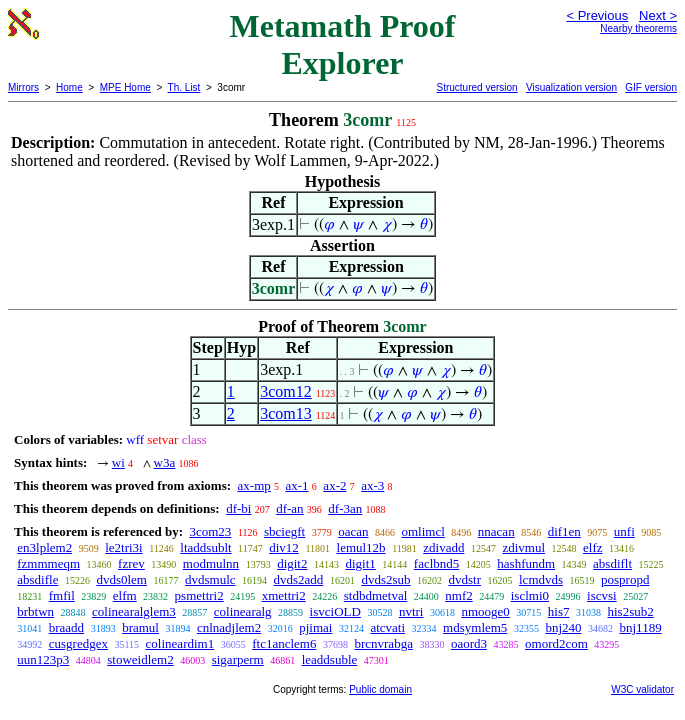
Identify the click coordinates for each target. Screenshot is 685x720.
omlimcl (422, 531)
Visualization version (571, 87)
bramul (140, 627)
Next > (658, 15)
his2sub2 (631, 611)
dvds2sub (385, 579)
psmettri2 (199, 595)
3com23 (210, 531)
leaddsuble (330, 659)
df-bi (238, 508)
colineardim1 (180, 643)
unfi (624, 531)
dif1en (564, 531)
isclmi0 (530, 595)
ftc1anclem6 (284, 643)
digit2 (292, 563)
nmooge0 (485, 611)
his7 (559, 611)
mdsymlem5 (475, 627)
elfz (592, 547)
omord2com (556, 643)
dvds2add (299, 579)
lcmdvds (541, 579)
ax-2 (334, 485)
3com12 (286, 391)
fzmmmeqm (48, 563)
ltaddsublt (205, 547)
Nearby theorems (638, 28)
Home (69, 87)
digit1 (360, 563)
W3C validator (642, 689)
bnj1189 (641, 627)
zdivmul (523, 547)
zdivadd (443, 547)
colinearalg (243, 611)
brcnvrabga (383, 643)
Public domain (380, 689)
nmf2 (458, 595)
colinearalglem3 (134, 611)
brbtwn (35, 611)
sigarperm (238, 659)
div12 (284, 547)
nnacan (496, 531)
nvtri (411, 611)
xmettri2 (284, 595)
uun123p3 (43, 659)
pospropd (625, 579)
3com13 (286, 413)
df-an (289, 508)
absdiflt (612, 563)
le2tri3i (124, 547)
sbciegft (284, 531)
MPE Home (125, 87)
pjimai (315, 627)
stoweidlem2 (140, 659)
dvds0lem (121, 579)
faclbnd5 (436, 563)
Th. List (184, 87)
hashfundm (526, 563)
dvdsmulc (210, 579)
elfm (125, 595)
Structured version (476, 87)
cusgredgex (78, 643)
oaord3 (469, 643)
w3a (165, 462)
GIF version (651, 87)
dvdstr (465, 579)
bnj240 (563, 627)
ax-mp (254, 485)
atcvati (387, 627)
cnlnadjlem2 (229, 627)
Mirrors (23, 87)
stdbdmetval (376, 595)
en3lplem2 (44, 547)
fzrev (131, 563)
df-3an (345, 508)
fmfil (62, 595)
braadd (66, 627)
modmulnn (211, 563)
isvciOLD (335, 611)
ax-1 (297, 485)
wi (118, 462)
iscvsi (602, 595)
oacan (353, 531)
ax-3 (372, 485)
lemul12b (361, 547)
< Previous (597, 15)
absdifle (37, 579)
